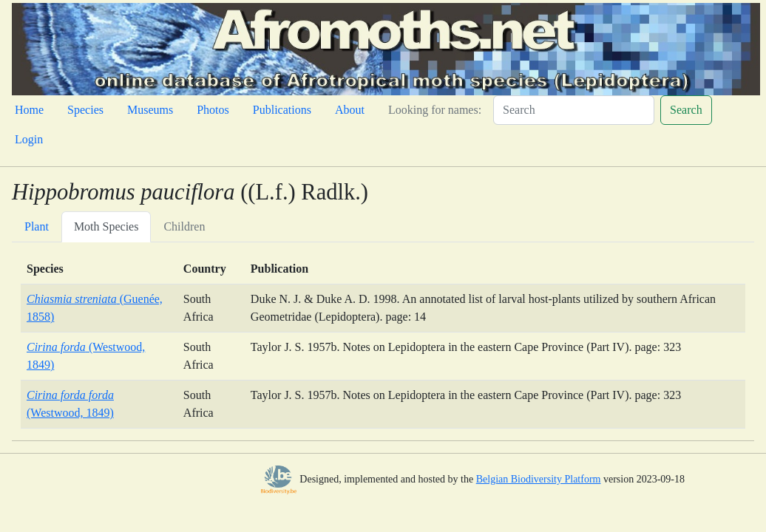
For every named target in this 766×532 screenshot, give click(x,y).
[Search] (574, 110)
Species (85, 110)
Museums (150, 110)
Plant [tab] (37, 226)
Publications (282, 110)
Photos (213, 110)
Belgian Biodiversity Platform (539, 479)
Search (686, 110)
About (350, 110)
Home (29, 110)
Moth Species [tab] (106, 226)
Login (29, 139)
